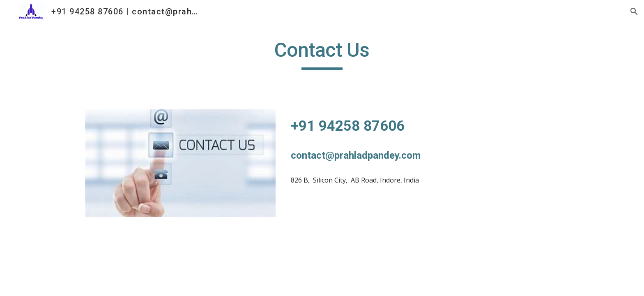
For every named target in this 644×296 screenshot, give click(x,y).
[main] (322, 54)
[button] (634, 12)
